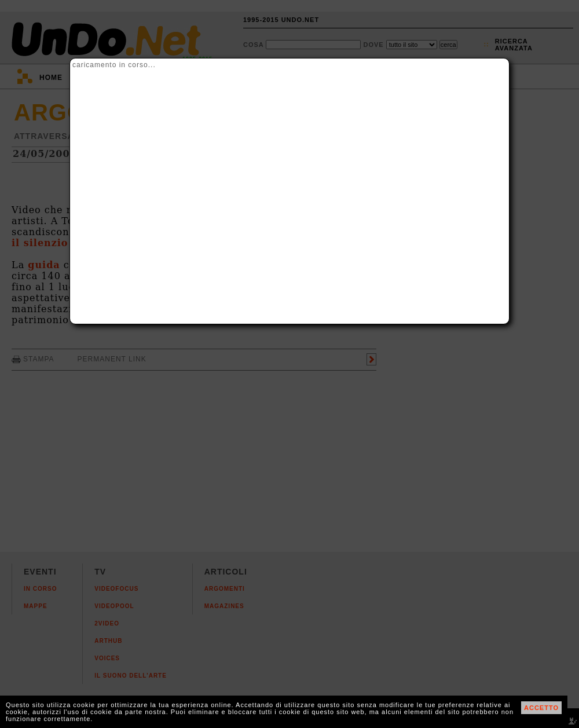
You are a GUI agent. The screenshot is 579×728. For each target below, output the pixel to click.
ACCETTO (541, 708)
